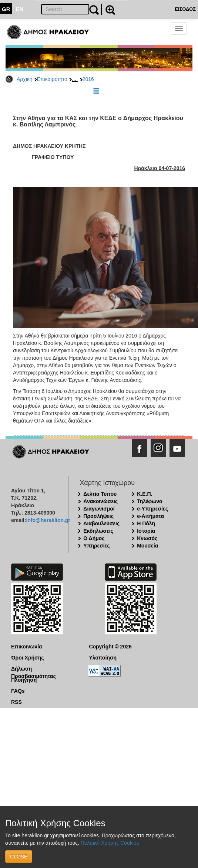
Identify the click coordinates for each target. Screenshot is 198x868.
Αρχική (25, 79)
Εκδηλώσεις (98, 531)
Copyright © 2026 (110, 647)
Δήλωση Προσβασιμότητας (33, 669)
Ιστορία (146, 531)
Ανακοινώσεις (100, 501)
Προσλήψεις (98, 516)
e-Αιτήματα (150, 516)
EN (20, 9)
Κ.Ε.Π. (145, 494)
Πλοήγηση (24, 680)
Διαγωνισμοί (99, 509)
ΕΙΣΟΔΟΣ (185, 9)
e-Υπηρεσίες (152, 509)
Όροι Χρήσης (28, 658)
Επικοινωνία (27, 647)
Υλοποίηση (103, 658)
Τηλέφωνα (150, 501)
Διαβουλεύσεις (101, 523)
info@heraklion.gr (48, 520)
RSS (16, 702)
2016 (88, 79)
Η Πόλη (146, 523)
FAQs (18, 691)
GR (6, 9)
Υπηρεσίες (96, 546)
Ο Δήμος (94, 538)
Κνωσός (147, 538)
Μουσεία (147, 546)
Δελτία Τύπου (100, 494)
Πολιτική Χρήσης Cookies (110, 843)
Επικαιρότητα (52, 79)
